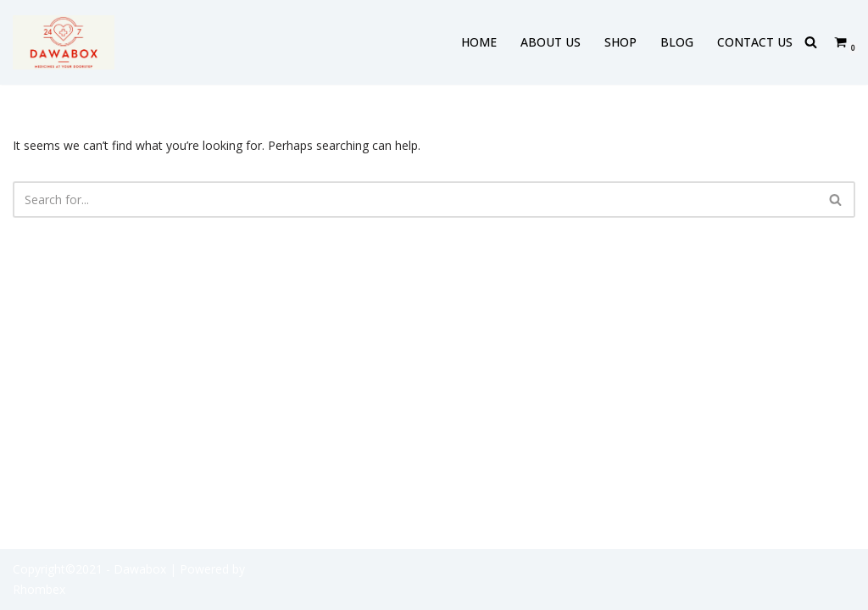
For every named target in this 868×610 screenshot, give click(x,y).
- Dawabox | (141, 569)
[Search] (811, 42)
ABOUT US (551, 42)
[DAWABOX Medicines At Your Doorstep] (64, 42)
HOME (479, 42)
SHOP (620, 42)
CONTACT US (755, 42)
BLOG (677, 42)
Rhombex (39, 589)
